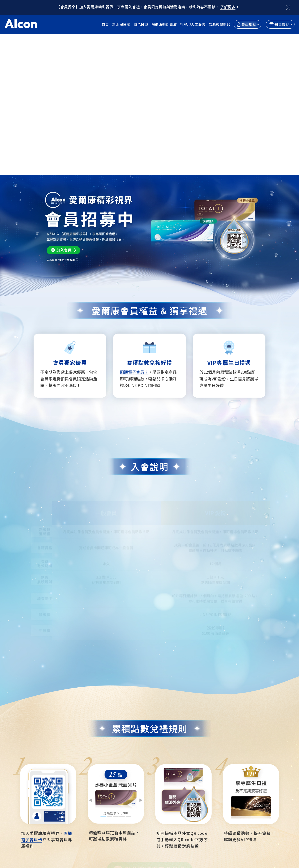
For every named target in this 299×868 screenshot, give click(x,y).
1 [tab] (103, 671)
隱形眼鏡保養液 (164, 24)
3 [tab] (116, 671)
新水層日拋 (121, 24)
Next (141, 655)
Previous (91, 655)
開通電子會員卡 (134, 226)
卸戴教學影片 (219, 24)
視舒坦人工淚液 (193, 24)
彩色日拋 (141, 24)
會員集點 (247, 24)
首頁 (105, 24)
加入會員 (64, 109)
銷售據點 (280, 24)
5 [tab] (128, 671)
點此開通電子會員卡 (155, 728)
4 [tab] (122, 671)
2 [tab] (109, 671)
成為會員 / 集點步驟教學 (61, 119)
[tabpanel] (116, 647)
